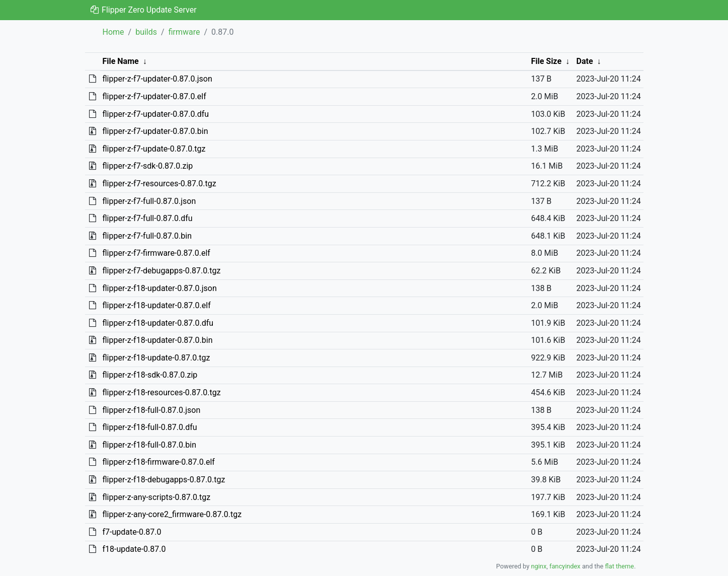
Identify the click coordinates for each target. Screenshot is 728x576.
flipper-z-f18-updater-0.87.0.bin (157, 340)
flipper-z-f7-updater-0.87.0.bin (155, 131)
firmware (184, 32)
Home (113, 32)
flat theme (620, 566)
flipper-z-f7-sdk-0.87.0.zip (147, 166)
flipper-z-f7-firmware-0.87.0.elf (156, 253)
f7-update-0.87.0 (132, 532)
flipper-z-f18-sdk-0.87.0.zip (150, 375)
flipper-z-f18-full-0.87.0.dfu (149, 427)
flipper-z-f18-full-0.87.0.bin (149, 445)
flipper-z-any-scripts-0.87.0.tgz (156, 497)
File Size (546, 61)
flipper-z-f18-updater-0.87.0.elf (156, 305)
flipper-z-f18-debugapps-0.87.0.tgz (164, 480)
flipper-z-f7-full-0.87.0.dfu (147, 218)
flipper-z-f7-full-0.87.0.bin (147, 236)
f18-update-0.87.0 (134, 549)
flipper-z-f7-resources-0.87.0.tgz (159, 184)
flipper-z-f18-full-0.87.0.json (151, 410)
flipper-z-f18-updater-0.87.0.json (159, 288)
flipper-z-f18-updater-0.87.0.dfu (158, 323)
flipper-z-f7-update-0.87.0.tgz (154, 149)
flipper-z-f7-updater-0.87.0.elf (154, 96)
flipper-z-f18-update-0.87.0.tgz (156, 358)
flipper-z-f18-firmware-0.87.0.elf (158, 462)
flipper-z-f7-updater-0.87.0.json (157, 79)
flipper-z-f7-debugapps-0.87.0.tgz (161, 271)
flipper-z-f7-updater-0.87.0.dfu (155, 114)
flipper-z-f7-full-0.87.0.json (149, 201)
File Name (120, 61)
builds (146, 32)
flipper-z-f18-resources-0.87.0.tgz (161, 392)
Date (585, 61)
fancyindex (565, 566)
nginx (539, 566)
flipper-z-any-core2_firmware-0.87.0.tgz (172, 514)
